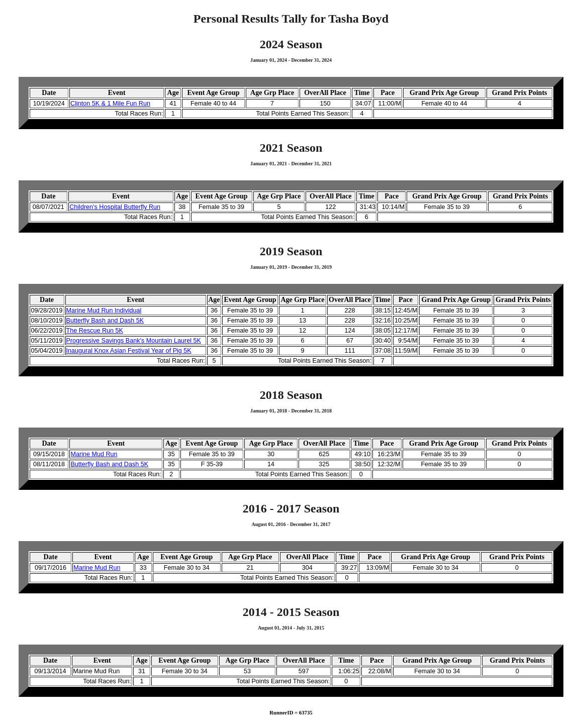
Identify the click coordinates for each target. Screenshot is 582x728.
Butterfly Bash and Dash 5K (105, 321)
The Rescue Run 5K (95, 331)
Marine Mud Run (94, 454)
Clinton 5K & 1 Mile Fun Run (110, 103)
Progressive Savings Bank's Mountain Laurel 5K (134, 341)
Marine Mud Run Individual (104, 310)
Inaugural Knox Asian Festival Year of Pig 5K (129, 351)
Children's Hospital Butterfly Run (115, 207)
